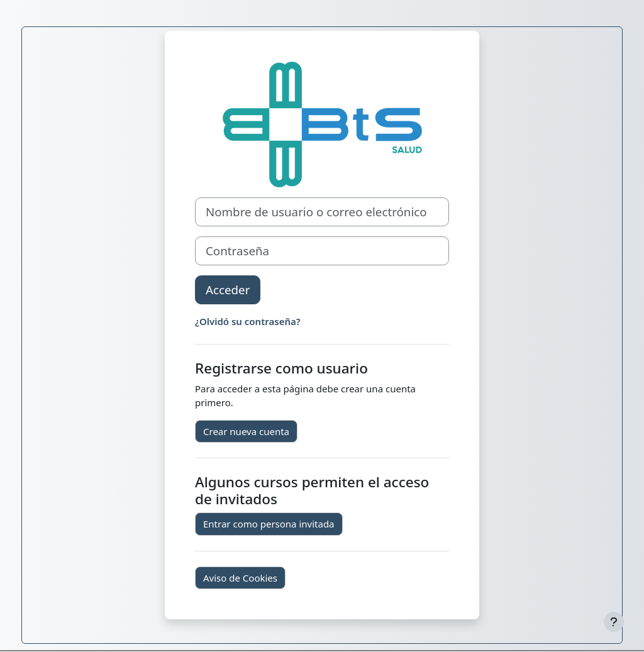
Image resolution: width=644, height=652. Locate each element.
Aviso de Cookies (240, 578)
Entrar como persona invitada (269, 524)
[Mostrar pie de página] (614, 622)
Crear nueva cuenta (246, 431)
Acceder (228, 290)
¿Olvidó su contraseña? (248, 321)
